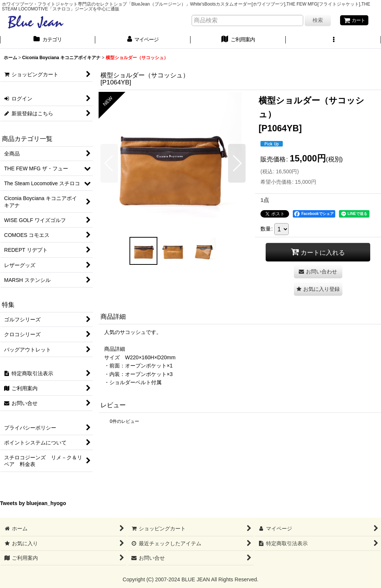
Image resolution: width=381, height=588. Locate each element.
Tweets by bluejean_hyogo (33, 504)
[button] (333, 41)
